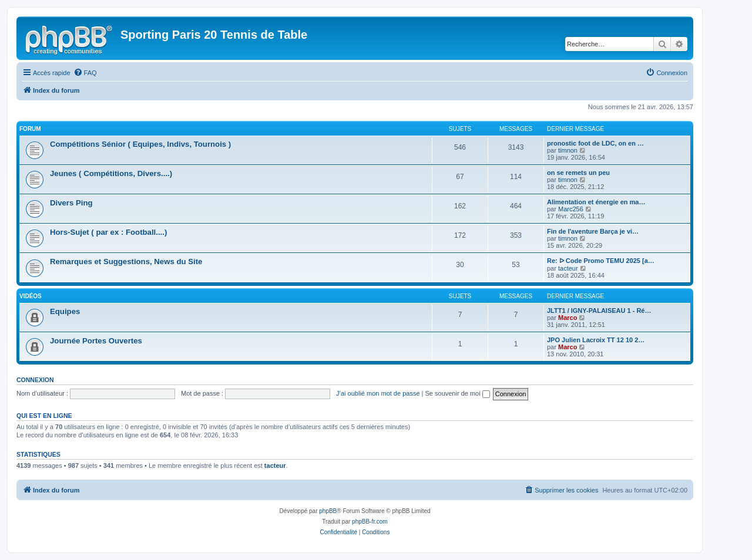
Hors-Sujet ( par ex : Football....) (108, 232)
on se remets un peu (578, 173)
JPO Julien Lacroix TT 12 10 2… (596, 340)
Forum (30, 129)
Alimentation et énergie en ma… (596, 202)
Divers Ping (71, 203)
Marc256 (571, 209)
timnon (568, 150)
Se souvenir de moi (458, 393)
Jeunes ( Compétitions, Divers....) (111, 173)
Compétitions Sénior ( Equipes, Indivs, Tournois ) (140, 144)
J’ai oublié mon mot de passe (378, 393)
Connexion (35, 380)
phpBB (328, 511)
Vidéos (31, 296)
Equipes (65, 311)
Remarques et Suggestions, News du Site (126, 262)
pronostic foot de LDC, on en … (595, 143)
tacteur (568, 268)
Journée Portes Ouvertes (96, 341)
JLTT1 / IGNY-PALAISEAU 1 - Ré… (599, 311)
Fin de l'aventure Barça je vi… (593, 231)
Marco (568, 318)
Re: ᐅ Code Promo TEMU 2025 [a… (601, 261)
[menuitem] (85, 73)
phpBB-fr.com (370, 522)
